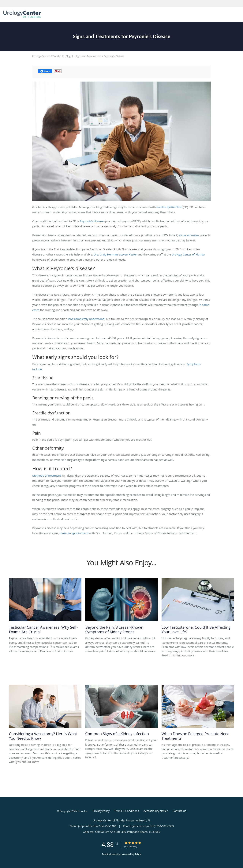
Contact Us (179, 811)
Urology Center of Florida (46, 56)
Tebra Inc (82, 811)
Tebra (138, 854)
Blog (68, 56)
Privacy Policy (101, 811)
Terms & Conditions (127, 811)
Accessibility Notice (156, 811)
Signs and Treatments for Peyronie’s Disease (100, 56)
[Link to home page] (21, 14)
